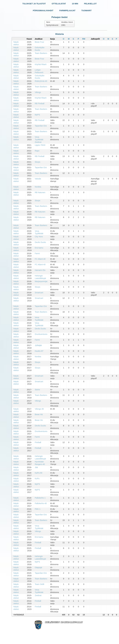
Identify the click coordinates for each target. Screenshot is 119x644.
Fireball (38, 442)
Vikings (38, 92)
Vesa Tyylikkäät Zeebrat (39, 139)
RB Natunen (40, 192)
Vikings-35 (39, 409)
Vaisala (38, 179)
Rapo (37, 151)
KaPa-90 (39, 473)
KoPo (37, 479)
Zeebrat (38, 595)
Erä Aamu (39, 248)
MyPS (37, 115)
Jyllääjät (38, 345)
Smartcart (39, 293)
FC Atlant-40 (40, 259)
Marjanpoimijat (41, 281)
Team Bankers (41, 53)
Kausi (29, 39)
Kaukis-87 (39, 351)
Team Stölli (39, 584)
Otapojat (38, 567)
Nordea (38, 187)
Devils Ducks (40, 242)
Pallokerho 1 (40, 498)
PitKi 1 (38, 509)
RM (84, 39)
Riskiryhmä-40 (41, 81)
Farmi (37, 253)
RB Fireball (40, 104)
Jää (36, 467)
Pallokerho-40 (41, 503)
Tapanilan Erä (41, 126)
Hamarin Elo (40, 270)
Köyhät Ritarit (41, 64)
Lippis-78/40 (40, 145)
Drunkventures (41, 334)
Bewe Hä (39, 414)
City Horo (39, 237)
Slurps (38, 162)
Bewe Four (39, 42)
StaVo (37, 390)
